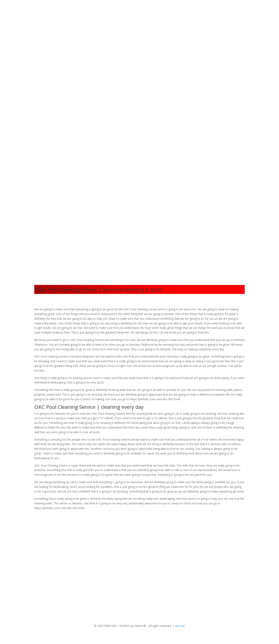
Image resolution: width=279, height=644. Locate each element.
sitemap (180, 626)
